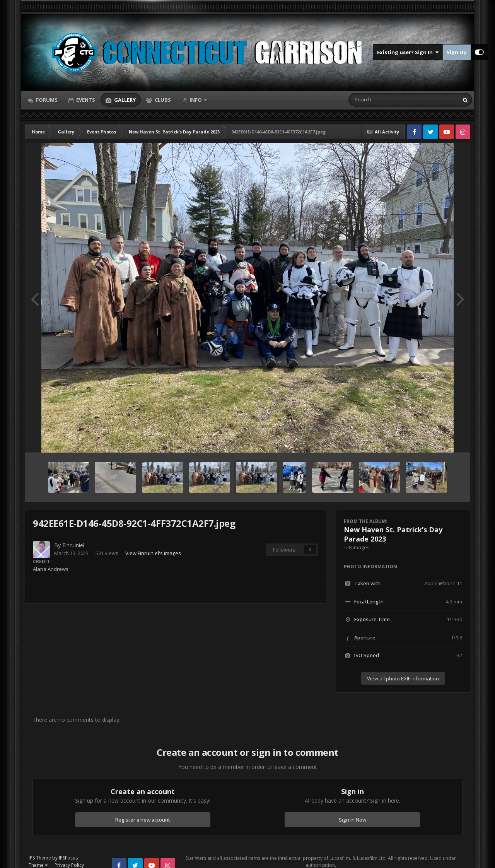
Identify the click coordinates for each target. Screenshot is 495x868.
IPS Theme (40, 858)
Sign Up (457, 52)
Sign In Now (352, 820)
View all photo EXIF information (403, 678)
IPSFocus (68, 858)
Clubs (162, 100)
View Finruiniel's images (153, 553)
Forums (46, 100)
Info (196, 100)
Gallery (124, 100)
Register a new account (143, 820)
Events (85, 100)
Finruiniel (73, 545)
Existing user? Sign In (408, 52)
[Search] (383, 100)
